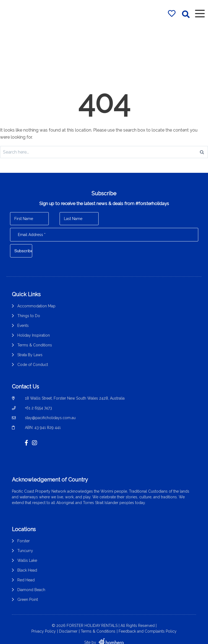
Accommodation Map (36, 306)
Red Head (26, 572)
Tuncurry (25, 542)
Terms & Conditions (35, 345)
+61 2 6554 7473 (38, 405)
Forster (24, 533)
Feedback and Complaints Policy (148, 620)
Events (23, 326)
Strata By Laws (30, 355)
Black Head (27, 562)
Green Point (28, 591)
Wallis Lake (27, 552)
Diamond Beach (31, 581)
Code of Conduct (33, 365)
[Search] (202, 152)
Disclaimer (68, 620)
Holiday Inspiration (34, 335)
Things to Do (29, 316)
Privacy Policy (44, 620)
